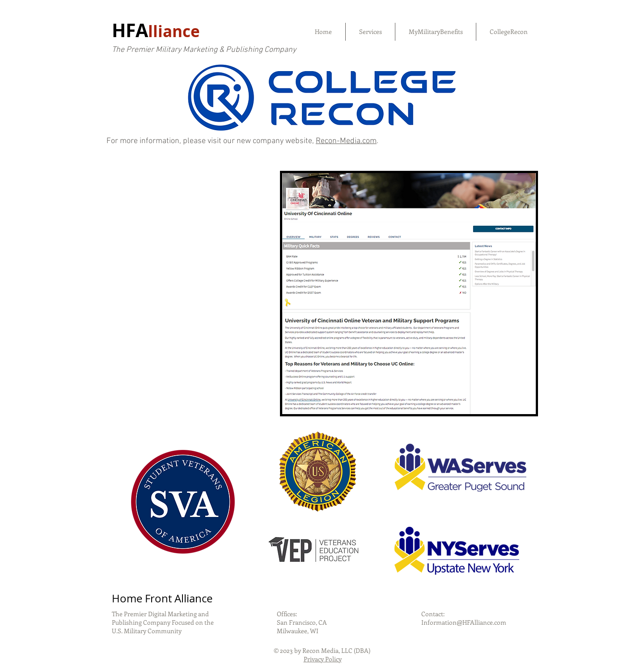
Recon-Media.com (346, 141)
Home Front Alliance (162, 598)
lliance (174, 31)
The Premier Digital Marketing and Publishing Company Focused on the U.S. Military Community (163, 622)
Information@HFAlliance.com (464, 622)
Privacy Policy (323, 659)
